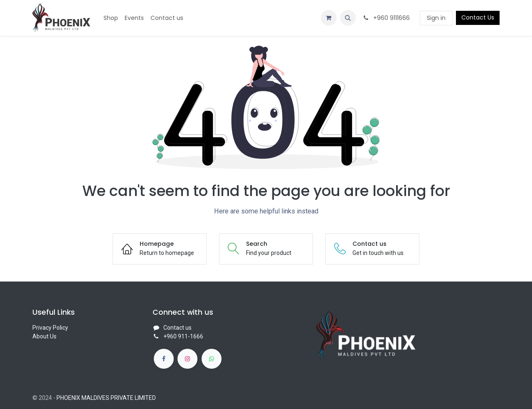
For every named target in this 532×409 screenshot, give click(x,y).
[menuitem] (111, 18)
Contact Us (478, 17)
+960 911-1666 (183, 336)
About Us (44, 336)
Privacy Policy (50, 328)
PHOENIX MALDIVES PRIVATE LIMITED (106, 398)
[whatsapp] (212, 359)
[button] (348, 18)
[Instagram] (187, 359)
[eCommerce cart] (329, 18)
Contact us (177, 328)
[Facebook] (164, 359)
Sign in (436, 18)
